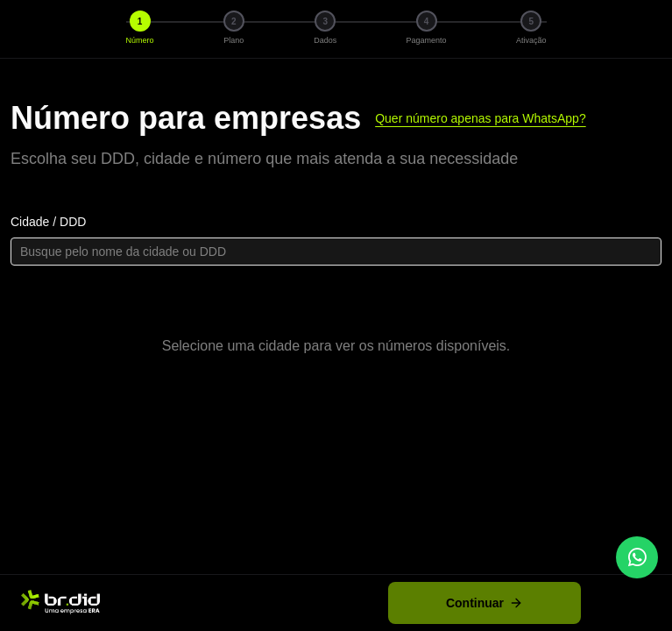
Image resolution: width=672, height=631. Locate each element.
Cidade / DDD (48, 222)
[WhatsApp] (637, 557)
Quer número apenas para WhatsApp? (480, 118)
